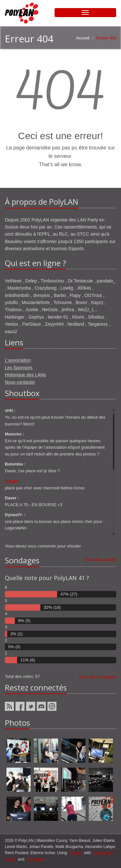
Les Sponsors (19, 368)
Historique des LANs (25, 375)
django (76, 853)
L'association (18, 360)
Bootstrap (35, 859)
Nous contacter (20, 382)
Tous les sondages (97, 677)
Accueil (83, 38)
